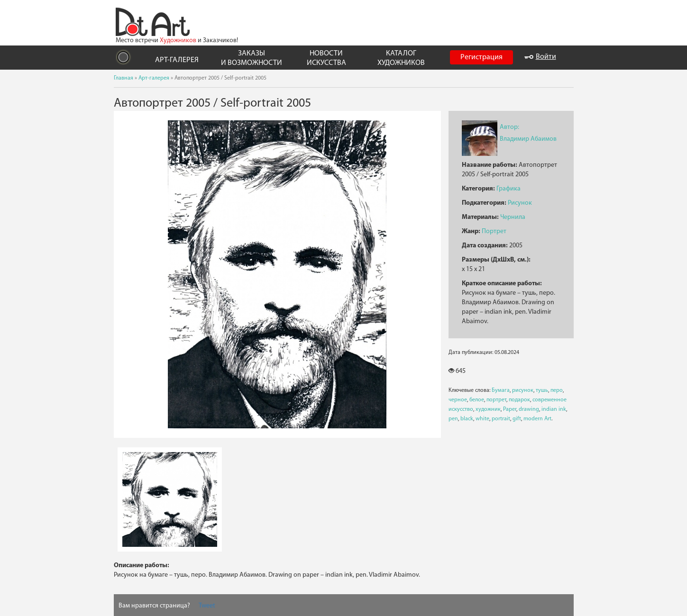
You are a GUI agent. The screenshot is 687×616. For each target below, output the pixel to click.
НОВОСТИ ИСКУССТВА (326, 58)
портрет (496, 400)
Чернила (513, 217)
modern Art (537, 419)
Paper (510, 409)
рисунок (523, 390)
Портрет (494, 231)
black (467, 419)
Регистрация (481, 57)
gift (517, 419)
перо (557, 390)
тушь (542, 390)
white (482, 419)
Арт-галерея (154, 78)
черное (458, 400)
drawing (529, 409)
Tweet (207, 606)
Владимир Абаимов (528, 139)
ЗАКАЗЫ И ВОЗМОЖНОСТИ (252, 58)
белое (477, 400)
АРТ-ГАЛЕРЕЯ (177, 60)
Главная (124, 78)
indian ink (554, 409)
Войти (540, 57)
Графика (508, 189)
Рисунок (520, 203)
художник (488, 409)
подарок (519, 400)
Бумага (501, 390)
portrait (501, 419)
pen (453, 419)
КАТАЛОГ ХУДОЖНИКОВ (401, 58)
